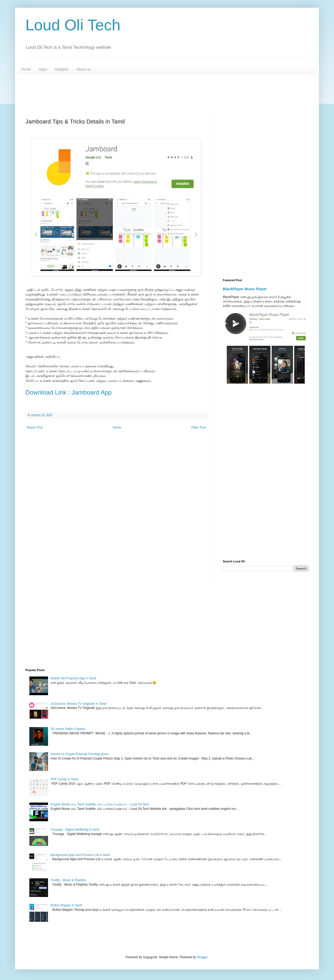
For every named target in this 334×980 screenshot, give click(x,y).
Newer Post (35, 427)
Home (26, 69)
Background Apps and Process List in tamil (80, 855)
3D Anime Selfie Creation (68, 729)
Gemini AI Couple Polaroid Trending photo (80, 754)
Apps (43, 69)
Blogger (202, 957)
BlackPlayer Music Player (245, 289)
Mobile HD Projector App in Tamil (73, 678)
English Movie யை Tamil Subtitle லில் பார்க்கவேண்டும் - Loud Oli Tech (100, 804)
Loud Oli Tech (73, 25)
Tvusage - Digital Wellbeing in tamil (75, 830)
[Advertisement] (151, 93)
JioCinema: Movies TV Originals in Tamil (78, 704)
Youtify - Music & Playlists (68, 880)
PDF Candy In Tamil (64, 779)
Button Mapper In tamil (66, 905)
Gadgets (62, 69)
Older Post (199, 427)
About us (84, 69)
